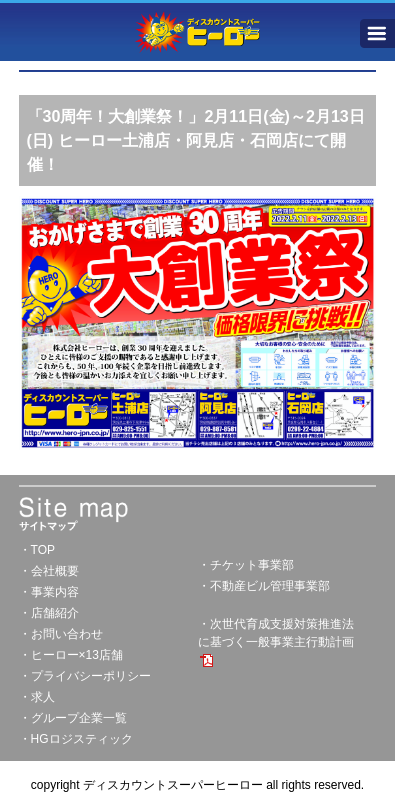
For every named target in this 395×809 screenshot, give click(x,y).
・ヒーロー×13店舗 (71, 655)
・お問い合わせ (61, 634)
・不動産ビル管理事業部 (264, 586)
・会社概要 (49, 571)
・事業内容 (49, 592)
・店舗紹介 (49, 613)
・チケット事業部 (246, 565)
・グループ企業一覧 (73, 718)
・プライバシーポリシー (85, 676)
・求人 (37, 697)
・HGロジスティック (76, 739)
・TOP (37, 550)
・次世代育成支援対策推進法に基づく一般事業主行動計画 (276, 642)
